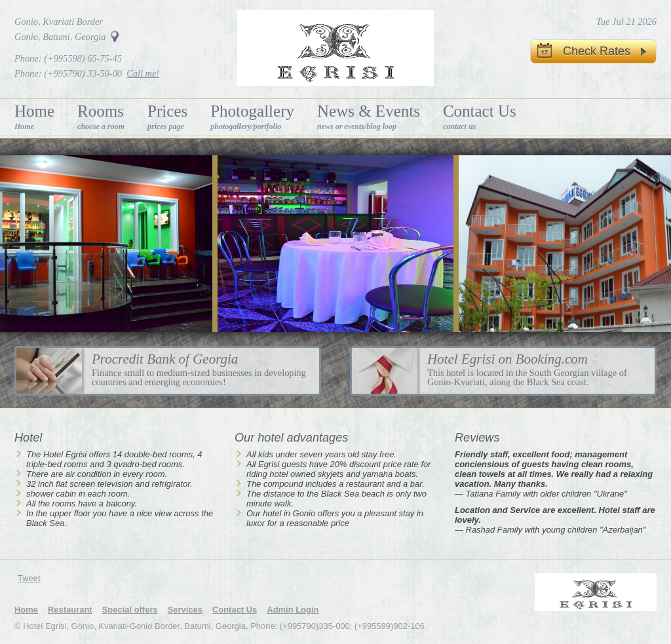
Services (185, 610)
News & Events (369, 117)
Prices (167, 117)
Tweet (29, 578)
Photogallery (252, 117)
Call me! (143, 73)
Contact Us (480, 117)
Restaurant (70, 610)
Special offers (130, 610)
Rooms (101, 117)
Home (34, 117)
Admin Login (293, 610)
